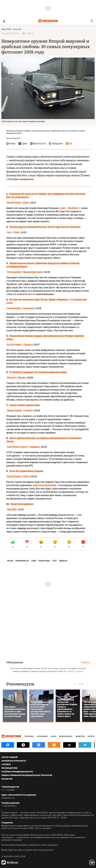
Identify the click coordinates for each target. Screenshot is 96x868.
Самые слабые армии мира (24, 405)
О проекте (6, 765)
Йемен (21, 378)
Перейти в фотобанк (37, 122)
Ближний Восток (22, 561)
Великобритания (33, 272)
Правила (85, 662)
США (26, 203)
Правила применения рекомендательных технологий (27, 775)
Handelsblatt (14, 308)
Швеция (34, 447)
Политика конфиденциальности (17, 772)
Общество (63, 561)
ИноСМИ (6, 29)
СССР (54, 561)
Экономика (42, 736)
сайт (63, 208)
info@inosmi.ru (8, 798)
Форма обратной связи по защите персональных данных (27, 850)
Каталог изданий (9, 757)
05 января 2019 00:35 (10, 33)
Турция (28, 345)
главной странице (75, 671)
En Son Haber (14, 345)
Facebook (73, 208)
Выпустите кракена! (22, 504)
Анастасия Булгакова (44, 485)
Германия (28, 308)
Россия (17, 29)
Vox (9, 232)
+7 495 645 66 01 (9, 806)
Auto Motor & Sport (17, 447)
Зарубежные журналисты (14, 761)
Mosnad (11, 378)
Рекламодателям (9, 768)
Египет (28, 411)
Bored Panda (14, 203)
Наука (53, 736)
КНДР (34, 561)
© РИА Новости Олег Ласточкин (14, 122)
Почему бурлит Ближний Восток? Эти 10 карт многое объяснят (45, 227)
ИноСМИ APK (7, 779)
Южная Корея (44, 561)
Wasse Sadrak (14, 411)
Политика (29, 736)
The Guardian (14, 272)
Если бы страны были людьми (26, 471)
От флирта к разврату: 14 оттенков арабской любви (38, 372)
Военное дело (66, 736)
